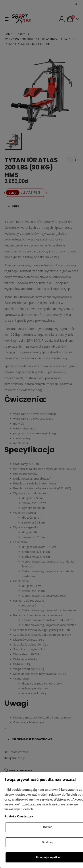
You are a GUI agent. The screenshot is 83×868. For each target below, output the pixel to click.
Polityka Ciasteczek (19, 816)
